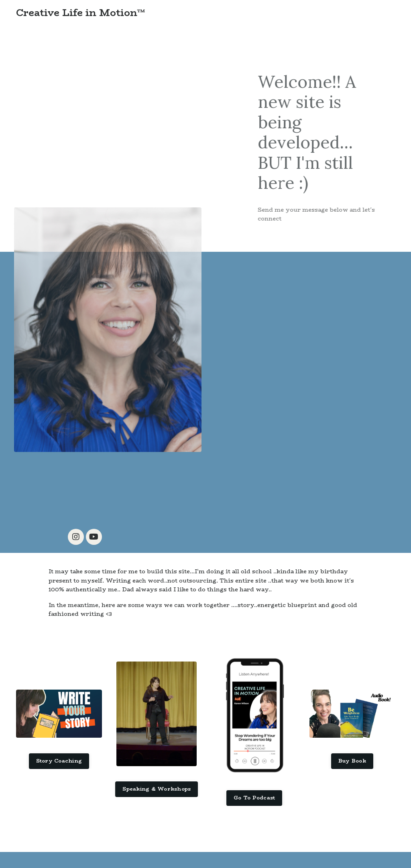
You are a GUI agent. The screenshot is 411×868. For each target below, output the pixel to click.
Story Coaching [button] (59, 761)
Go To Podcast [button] (254, 798)
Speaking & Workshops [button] (157, 789)
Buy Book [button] (352, 761)
